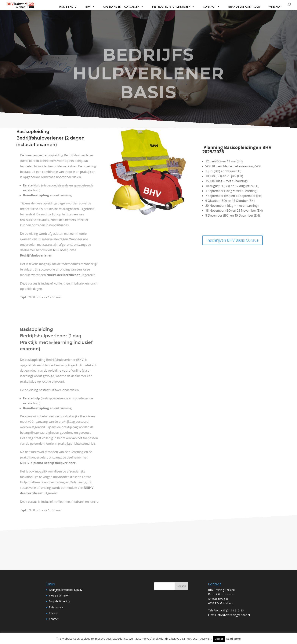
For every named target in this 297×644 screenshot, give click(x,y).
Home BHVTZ (68, 7)
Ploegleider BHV (59, 595)
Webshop (275, 7)
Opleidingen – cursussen (123, 7)
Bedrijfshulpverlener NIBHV (66, 590)
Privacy (53, 613)
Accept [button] (219, 639)
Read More (233, 639)
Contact (211, 7)
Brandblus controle (244, 7)
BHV (90, 7)
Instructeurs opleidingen (173, 7)
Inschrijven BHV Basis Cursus (232, 240)
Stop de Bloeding (59, 601)
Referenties (56, 607)
